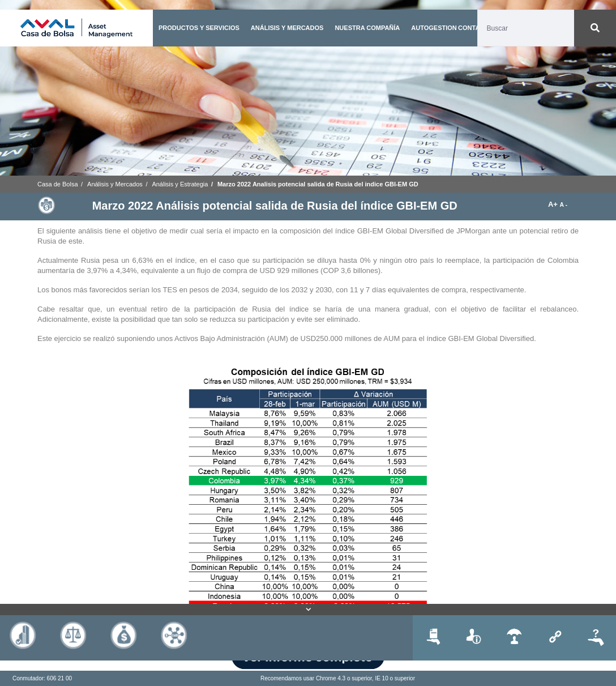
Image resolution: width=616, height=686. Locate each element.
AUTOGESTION (434, 28)
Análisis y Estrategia (180, 184)
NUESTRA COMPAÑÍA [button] (367, 28)
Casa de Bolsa (58, 184)
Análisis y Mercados (115, 184)
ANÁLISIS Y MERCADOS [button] (287, 28)
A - (564, 205)
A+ (554, 204)
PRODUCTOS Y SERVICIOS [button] (199, 28)
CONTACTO (475, 28)
